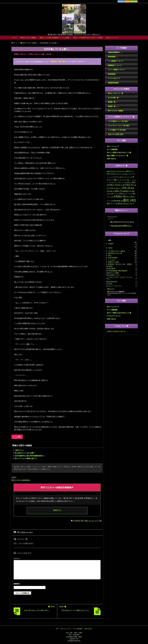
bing (110, 255)
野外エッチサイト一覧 (115, 93)
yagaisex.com (74, 639)
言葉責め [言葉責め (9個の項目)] (120, 196)
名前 (57, 584)
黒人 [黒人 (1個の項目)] (132, 204)
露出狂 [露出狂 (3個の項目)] (121, 204)
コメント (17, 558)
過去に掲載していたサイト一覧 (117, 156)
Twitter (110, 266)
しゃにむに (112, 260)
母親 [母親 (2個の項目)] (112, 191)
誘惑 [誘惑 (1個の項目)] (128, 197)
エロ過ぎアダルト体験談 (117, 251)
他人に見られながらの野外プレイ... (121, 226)
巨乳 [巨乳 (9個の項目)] (126, 188)
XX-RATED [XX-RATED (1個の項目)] (113, 174)
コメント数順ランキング (116, 70)
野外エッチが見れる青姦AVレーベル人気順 (55, 38)
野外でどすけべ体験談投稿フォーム (36, 62)
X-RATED (77, 521)
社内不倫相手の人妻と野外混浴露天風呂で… (30, 456)
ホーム (14, 38)
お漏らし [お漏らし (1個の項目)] (128, 174)
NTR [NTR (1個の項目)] (123, 172)
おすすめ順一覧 (113, 98)
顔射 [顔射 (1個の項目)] (128, 204)
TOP (57, 629)
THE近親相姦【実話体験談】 (118, 271)
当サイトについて (112, 38)
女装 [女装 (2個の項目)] (113, 188)
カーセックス (93, 521)
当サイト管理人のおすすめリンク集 (119, 152)
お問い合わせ (111, 159)
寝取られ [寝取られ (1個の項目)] (119, 188)
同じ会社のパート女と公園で (25, 453)
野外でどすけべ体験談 (28, 38)
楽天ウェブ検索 (114, 273)
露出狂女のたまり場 (115, 253)
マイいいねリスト (114, 78)
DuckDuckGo (113, 282)
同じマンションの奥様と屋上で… (26, 458)
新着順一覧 (113, 102)
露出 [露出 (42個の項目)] (129, 200)
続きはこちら (111, 289)
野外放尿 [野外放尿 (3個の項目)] (118, 201)
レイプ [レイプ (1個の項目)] (123, 183)
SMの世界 (112, 269)
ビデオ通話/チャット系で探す (118, 121)
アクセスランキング (114, 316)
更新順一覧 (114, 106)
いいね (17, 437)
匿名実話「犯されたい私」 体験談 (120, 264)
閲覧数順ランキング (115, 65)
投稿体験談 (112, 74)
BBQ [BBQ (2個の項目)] (109, 171)
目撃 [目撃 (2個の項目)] (121, 194)
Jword (110, 284)
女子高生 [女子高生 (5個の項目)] (128, 185)
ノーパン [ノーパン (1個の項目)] (133, 180)
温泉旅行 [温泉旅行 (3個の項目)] (127, 191)
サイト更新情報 (112, 149)
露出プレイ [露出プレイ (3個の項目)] (112, 204)
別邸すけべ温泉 (114, 262)
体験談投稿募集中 (115, 52)
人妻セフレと (19, 450)
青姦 (86, 521)
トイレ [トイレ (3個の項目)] (125, 180)
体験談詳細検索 (113, 83)
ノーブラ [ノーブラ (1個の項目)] (110, 183)
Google (111, 244)
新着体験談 (113, 57)
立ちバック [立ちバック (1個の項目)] (128, 194)
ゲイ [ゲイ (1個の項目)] (119, 180)
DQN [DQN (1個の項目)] (115, 172)
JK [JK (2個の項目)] (119, 171)
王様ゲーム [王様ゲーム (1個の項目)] (115, 194)
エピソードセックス (115, 286)
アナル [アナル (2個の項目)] (118, 177)
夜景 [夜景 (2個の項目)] (120, 185)
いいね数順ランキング (115, 61)
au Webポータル (114, 275)
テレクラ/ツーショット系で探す (119, 126)
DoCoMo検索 (113, 258)
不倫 (100, 521)
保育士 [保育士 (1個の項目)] (129, 183)
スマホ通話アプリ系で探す (117, 130)
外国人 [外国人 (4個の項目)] (113, 185)
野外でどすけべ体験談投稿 (21, 480)
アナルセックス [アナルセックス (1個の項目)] (127, 177)
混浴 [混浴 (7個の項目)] (118, 191)
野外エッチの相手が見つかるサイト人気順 (88, 38)
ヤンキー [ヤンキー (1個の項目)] (117, 183)
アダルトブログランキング (116, 332)
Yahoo (110, 248)
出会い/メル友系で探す (116, 134)
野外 (82, 521)
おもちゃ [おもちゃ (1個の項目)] (121, 174)
